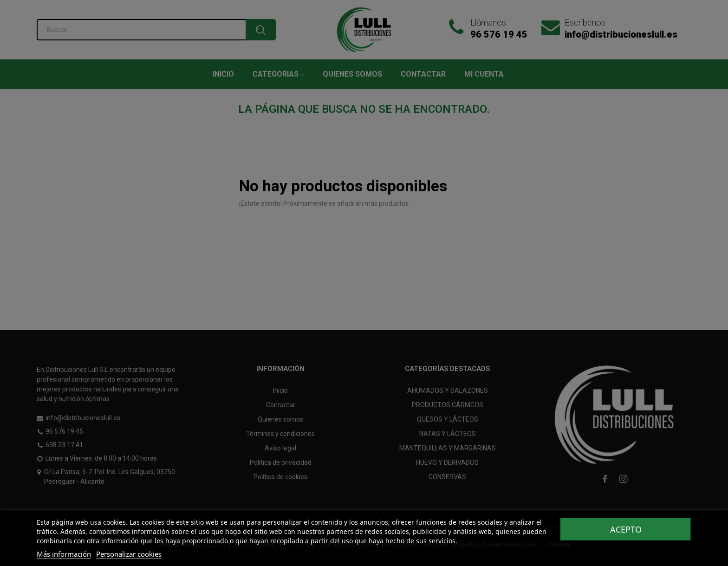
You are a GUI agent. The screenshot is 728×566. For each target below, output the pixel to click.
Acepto (626, 529)
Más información (64, 554)
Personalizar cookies (129, 554)
